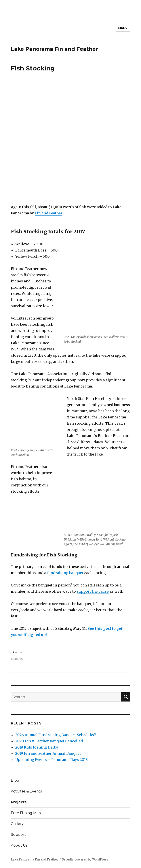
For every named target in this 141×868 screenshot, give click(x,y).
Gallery (17, 824)
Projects (19, 802)
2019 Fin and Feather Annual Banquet (48, 753)
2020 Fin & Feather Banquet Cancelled (49, 741)
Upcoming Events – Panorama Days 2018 (51, 760)
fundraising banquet (65, 573)
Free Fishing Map (26, 813)
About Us (19, 845)
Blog (15, 780)
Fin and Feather (49, 213)
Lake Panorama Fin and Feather (54, 49)
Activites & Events (26, 791)
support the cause (93, 591)
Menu (123, 28)
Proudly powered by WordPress (85, 859)
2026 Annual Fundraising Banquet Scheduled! (56, 735)
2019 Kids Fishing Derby (37, 747)
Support (18, 835)
